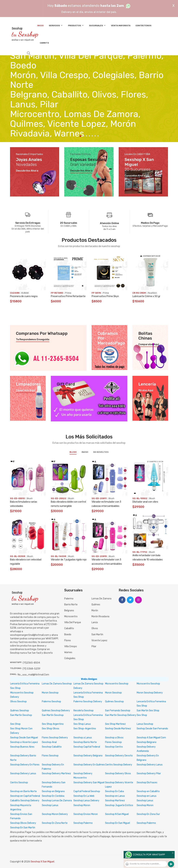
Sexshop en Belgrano (53, 791)
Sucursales (98, 25)
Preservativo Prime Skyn (105, 296)
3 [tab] (86, 136)
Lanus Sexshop (145, 724)
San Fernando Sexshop (118, 711)
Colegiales (70, 658)
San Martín (97, 634)
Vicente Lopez (99, 640)
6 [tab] (95, 136)
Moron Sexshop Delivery (150, 693)
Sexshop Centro (114, 747)
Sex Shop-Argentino (85, 729)
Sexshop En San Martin (23, 828)
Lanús (95, 622)
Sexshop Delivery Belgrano (88, 756)
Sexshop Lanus (145, 801)
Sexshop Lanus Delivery (86, 801)
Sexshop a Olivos (114, 738)
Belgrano (69, 611)
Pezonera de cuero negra (24, 296)
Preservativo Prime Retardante (68, 296)
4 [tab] (89, 136)
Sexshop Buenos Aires (22, 747)
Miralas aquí (146, 390)
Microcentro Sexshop (117, 684)
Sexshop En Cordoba (53, 796)
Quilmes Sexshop (114, 702)
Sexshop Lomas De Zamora (57, 801)
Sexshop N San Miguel (117, 814)
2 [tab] (84, 136)
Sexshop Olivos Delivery (23, 823)
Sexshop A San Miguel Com (151, 738)
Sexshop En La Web (84, 796)
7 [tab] (98, 136)
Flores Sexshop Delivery (55, 738)
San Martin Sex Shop (148, 711)
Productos (76, 25)
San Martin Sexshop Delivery (121, 715)
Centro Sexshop (19, 783)
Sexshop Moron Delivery (55, 814)
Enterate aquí (106, 349)
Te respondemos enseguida (33, 340)
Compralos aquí (26, 390)
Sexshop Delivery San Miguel (89, 783)
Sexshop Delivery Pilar (149, 773)
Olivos (95, 628)
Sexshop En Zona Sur (148, 814)
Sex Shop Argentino (53, 724)
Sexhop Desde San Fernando (152, 729)
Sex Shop (142, 715)
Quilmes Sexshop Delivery (56, 711)
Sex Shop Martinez (115, 724)
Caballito (69, 628)
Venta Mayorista (121, 26)
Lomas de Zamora (101, 599)
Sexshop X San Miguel (42, 862)
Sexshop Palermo (83, 823)
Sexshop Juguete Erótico (119, 805)
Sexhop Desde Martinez (118, 729)
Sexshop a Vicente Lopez (24, 742)
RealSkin (152, 293)
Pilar (94, 646)
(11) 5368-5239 (31, 669)
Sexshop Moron (82, 805)
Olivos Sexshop (18, 702)
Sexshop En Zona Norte (55, 823)
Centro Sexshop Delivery (119, 765)
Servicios (56, 25)
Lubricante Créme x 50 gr (146, 296)
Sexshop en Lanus (115, 796)
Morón (95, 611)
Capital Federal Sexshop (87, 791)
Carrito (44, 43)
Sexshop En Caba (115, 791)
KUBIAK (25, 293)
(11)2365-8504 (31, 663)
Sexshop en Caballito (148, 791)
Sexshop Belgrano (147, 742)
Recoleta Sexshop (83, 711)
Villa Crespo (71, 646)
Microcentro (71, 616)
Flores (68, 640)
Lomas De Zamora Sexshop (57, 684)
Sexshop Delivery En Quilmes (89, 765)
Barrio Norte (71, 605)
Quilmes (96, 605)
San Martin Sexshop (21, 715)
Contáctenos (143, 26)
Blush (73, 452)
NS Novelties (101, 452)
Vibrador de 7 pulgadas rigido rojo (69, 560)
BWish (85, 452)
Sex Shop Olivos (50, 729)
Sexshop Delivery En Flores (25, 765)
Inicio (40, 26)
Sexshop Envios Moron (86, 814)
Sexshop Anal (49, 742)
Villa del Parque (73, 622)
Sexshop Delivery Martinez (56, 773)
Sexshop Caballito (52, 747)
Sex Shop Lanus (82, 724)
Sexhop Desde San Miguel (24, 738)
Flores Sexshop (113, 742)
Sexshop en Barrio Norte (23, 791)
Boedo (68, 634)
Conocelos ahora (135, 176)
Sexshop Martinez (115, 801)
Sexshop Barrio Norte (85, 742)
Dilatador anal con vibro (145, 502)
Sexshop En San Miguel (117, 823)
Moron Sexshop (50, 693)
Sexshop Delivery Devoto (119, 756)
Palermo (69, 599)
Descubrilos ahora (27, 171)
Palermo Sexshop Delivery (88, 702)
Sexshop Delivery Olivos (118, 773)
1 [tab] (80, 136)
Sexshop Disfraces (147, 783)
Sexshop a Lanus (83, 738)
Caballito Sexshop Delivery (25, 801)
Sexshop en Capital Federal (25, 796)
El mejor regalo (66, 390)
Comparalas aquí (149, 345)
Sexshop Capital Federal (87, 747)
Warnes (68, 652)
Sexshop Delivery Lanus (150, 765)
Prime (68, 293)
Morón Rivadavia (100, 616)
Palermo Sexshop (51, 702)
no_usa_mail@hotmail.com (33, 675)
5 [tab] (92, 136)
